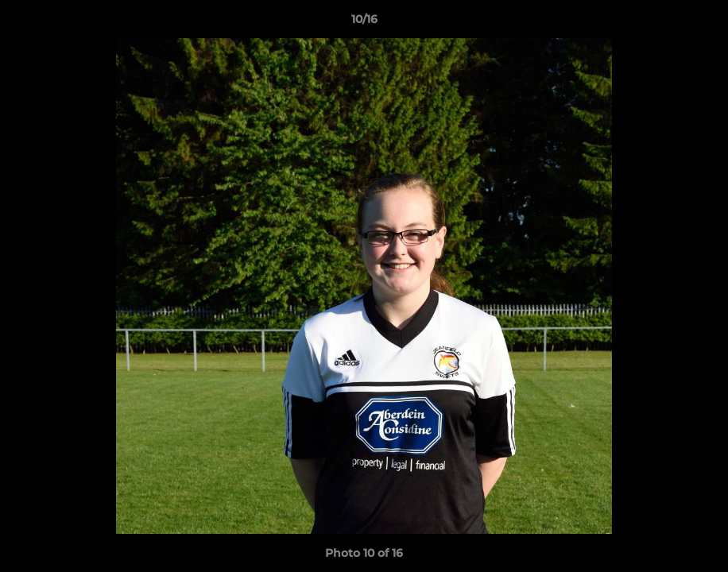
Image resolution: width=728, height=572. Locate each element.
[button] (699, 23)
